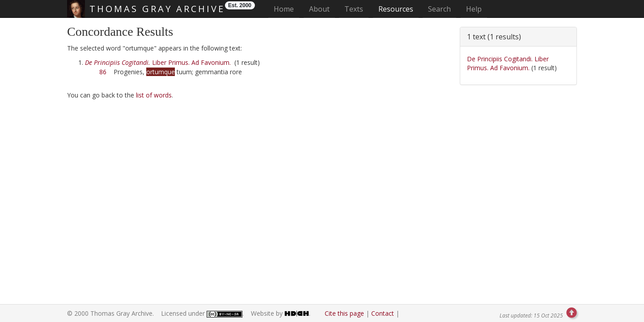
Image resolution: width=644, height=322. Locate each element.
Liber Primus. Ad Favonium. (158, 62)
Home (286, 9)
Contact (383, 313)
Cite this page (344, 313)
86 (103, 72)
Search (439, 9)
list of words (154, 95)
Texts (354, 9)
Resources (396, 9)
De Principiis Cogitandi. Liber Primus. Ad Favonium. (508, 63)
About (319, 9)
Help (474, 9)
